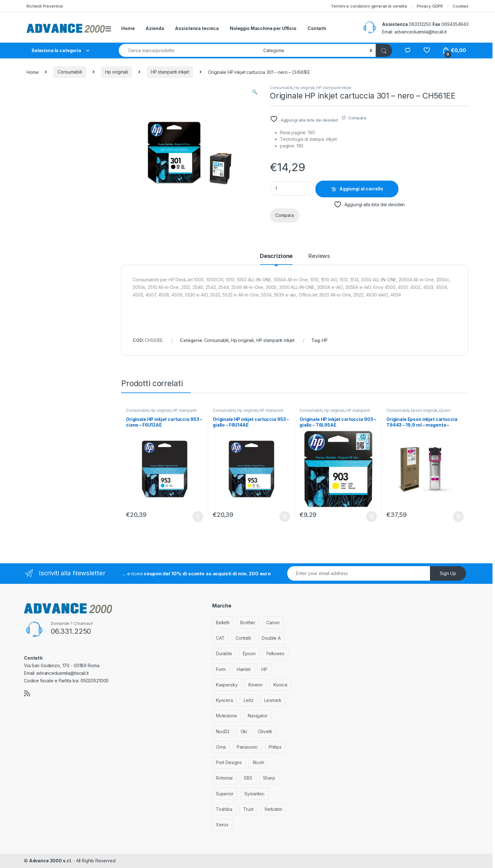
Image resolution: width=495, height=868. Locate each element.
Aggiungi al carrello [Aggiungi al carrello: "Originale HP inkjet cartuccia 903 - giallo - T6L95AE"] (372, 517)
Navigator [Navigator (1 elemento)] (258, 716)
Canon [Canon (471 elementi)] (273, 623)
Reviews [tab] (319, 256)
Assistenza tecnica (197, 28)
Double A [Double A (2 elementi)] (271, 638)
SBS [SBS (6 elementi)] (248, 778)
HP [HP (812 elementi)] (264, 669)
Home (128, 28)
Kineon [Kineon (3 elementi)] (256, 685)
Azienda (155, 28)
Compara (357, 118)
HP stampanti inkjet (170, 72)
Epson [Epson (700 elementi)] (249, 653)
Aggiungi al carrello (361, 189)
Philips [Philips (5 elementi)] (275, 747)
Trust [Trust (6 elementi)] (248, 809)
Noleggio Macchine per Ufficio (263, 28)
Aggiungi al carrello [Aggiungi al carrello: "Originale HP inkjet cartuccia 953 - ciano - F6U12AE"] (198, 517)
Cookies (461, 6)
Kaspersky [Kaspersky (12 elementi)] (227, 685)
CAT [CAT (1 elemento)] (220, 638)
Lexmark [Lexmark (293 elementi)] (273, 700)
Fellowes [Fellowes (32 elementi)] (275, 653)
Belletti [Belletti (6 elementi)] (223, 623)
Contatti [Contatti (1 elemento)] (243, 638)
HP (325, 340)
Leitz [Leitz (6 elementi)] (248, 700)
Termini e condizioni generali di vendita (369, 6)
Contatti (317, 28)
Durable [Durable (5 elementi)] (224, 653)
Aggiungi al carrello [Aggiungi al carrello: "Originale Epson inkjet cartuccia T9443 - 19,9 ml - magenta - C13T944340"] (458, 517)
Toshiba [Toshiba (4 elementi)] (224, 809)
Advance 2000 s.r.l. (51, 861)
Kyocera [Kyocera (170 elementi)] (224, 700)
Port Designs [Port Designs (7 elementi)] (229, 762)
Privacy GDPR (430, 6)
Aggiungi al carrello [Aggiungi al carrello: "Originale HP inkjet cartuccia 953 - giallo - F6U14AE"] (285, 517)
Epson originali (424, 410)
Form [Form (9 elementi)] (221, 669)
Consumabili (70, 72)
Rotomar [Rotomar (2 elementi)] (224, 778)
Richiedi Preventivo (45, 6)
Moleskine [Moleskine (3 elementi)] (227, 716)
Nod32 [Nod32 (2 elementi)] (223, 731)
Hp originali (116, 72)
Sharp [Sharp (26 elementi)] (269, 778)
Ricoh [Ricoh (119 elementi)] (259, 762)
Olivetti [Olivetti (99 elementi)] (265, 731)
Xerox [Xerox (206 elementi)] (222, 825)
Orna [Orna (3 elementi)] (221, 747)
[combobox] (189, 50)
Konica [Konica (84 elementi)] (280, 685)
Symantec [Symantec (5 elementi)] (254, 794)
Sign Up (448, 573)
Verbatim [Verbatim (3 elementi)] (273, 809)
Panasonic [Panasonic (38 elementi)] (247, 747)
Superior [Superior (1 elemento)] (225, 794)
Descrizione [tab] (276, 256)
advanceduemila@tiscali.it (420, 32)
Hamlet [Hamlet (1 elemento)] (244, 669)
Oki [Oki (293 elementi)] (244, 731)
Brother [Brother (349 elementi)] (248, 623)
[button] (255, 92)
